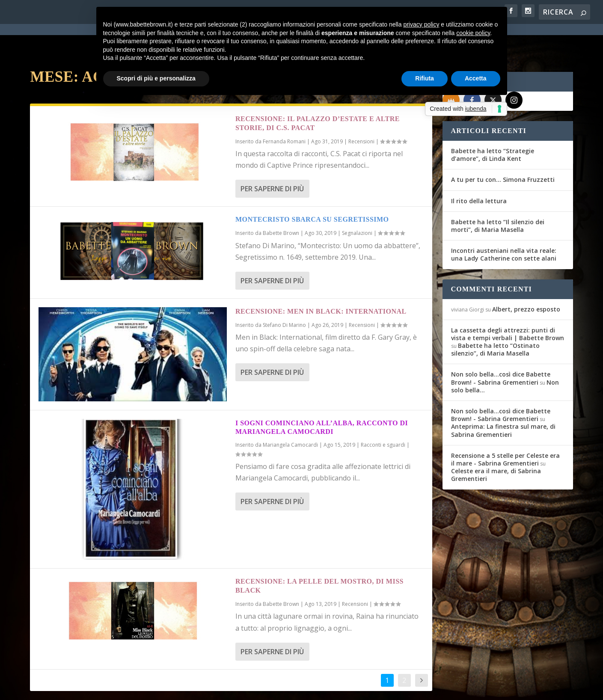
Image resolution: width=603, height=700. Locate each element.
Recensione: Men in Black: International (321, 280)
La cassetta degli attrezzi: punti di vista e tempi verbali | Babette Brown (508, 303)
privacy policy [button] (421, 24)
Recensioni (361, 111)
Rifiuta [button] (425, 78)
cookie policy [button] (473, 33)
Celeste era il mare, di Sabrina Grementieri (496, 444)
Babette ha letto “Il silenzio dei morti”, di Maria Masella (498, 195)
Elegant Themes (94, 688)
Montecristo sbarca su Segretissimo (312, 188)
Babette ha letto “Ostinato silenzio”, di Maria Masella (495, 319)
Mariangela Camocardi (290, 414)
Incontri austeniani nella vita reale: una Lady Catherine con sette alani (504, 224)
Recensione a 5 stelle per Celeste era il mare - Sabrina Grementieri (505, 429)
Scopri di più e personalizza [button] (156, 78)
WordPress (180, 688)
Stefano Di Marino (284, 294)
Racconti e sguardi (383, 414)
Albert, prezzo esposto (526, 278)
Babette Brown (281, 202)
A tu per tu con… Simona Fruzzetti (503, 149)
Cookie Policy (267, 688)
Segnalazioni (357, 202)
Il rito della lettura (479, 170)
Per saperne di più (272, 158)
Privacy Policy (222, 688)
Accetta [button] (476, 78)
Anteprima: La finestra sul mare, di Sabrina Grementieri (503, 399)
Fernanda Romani (284, 111)
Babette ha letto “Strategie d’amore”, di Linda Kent (493, 124)
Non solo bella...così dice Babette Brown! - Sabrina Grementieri (501, 347)
